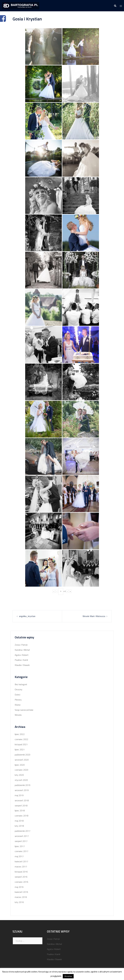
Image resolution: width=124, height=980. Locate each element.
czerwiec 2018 (21, 816)
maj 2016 (19, 887)
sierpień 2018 (21, 806)
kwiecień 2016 (21, 892)
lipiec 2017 (20, 846)
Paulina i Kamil (21, 660)
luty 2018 (19, 826)
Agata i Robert (22, 655)
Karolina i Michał (22, 650)
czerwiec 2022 (21, 739)
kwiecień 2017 (21, 861)
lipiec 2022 (20, 734)
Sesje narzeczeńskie (24, 710)
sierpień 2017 (21, 841)
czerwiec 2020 (21, 770)
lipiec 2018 (20, 811)
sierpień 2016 (21, 877)
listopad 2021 (21, 744)
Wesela (18, 715)
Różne (18, 705)
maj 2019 (19, 795)
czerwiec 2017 (21, 851)
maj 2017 (19, 856)
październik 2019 (23, 785)
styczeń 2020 (21, 780)
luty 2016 (19, 902)
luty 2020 (19, 775)
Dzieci (17, 695)
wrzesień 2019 (22, 790)
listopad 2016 (21, 872)
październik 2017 (23, 831)
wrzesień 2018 (22, 800)
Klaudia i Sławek (22, 665)
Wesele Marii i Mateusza (94, 616)
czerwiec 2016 (21, 882)
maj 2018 (19, 821)
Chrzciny (19, 689)
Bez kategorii (21, 684)
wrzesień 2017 (22, 836)
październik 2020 (23, 755)
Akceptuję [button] (68, 976)
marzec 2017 (21, 867)
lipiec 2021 (20, 749)
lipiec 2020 (20, 765)
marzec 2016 (21, 897)
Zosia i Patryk (21, 645)
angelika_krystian (27, 616)
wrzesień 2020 (22, 760)
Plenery (18, 700)
